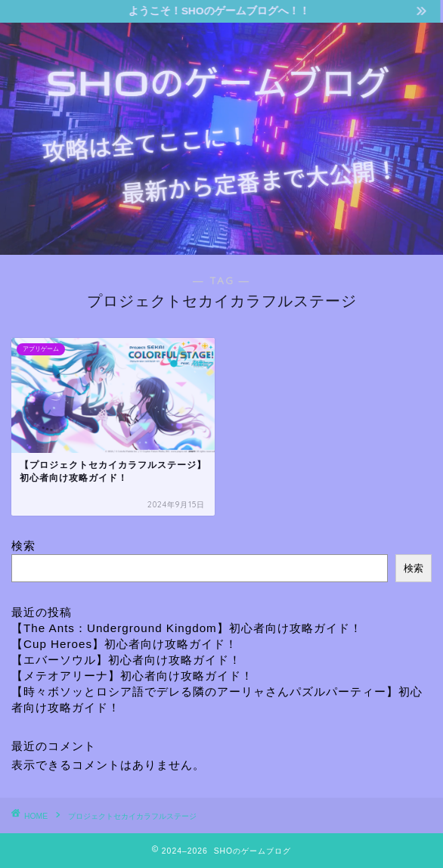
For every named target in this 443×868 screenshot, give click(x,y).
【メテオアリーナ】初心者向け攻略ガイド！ (132, 676)
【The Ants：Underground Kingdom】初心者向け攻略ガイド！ (187, 628)
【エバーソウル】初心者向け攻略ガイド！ (126, 660)
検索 (23, 546)
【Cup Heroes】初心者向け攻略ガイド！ (124, 644)
